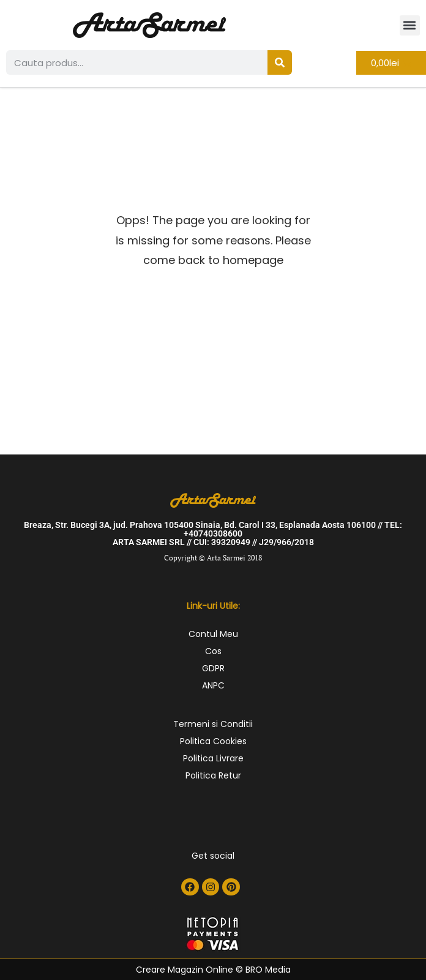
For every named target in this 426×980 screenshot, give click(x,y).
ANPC (213, 685)
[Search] (280, 62)
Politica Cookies (213, 741)
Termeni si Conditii (213, 724)
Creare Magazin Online (185, 970)
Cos (213, 651)
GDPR (213, 668)
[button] (410, 25)
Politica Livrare (213, 758)
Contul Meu (213, 634)
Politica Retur (213, 775)
